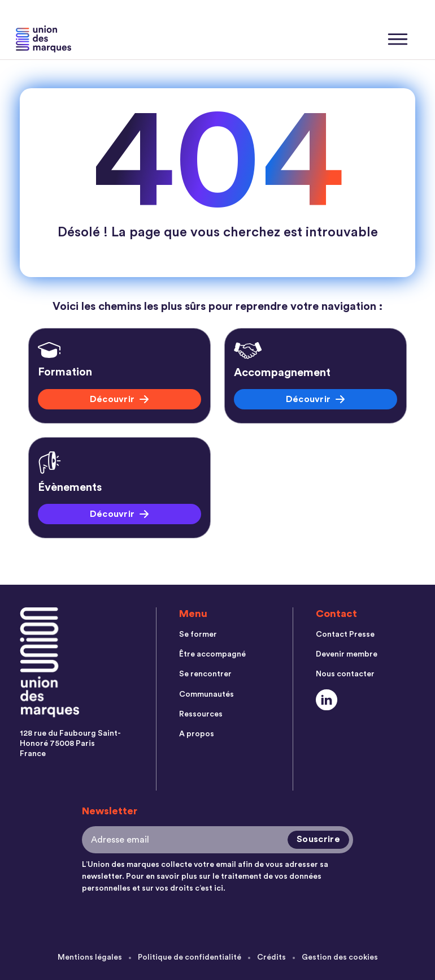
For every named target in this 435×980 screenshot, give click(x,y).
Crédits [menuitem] (271, 957)
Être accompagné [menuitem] (212, 655)
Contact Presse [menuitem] (345, 634)
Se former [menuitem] (198, 634)
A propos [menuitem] (197, 736)
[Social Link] (327, 701)
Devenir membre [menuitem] (347, 655)
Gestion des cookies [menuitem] (340, 957)
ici (219, 888)
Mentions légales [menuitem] (89, 957)
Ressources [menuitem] (201, 716)
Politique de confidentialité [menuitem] (189, 957)
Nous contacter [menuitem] (345, 675)
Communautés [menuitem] (206, 696)
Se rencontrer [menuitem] (205, 675)
